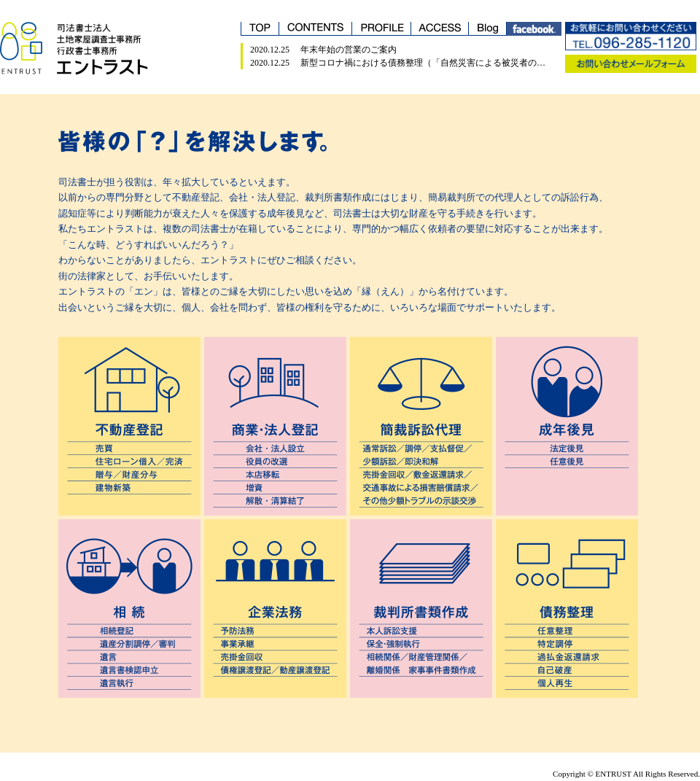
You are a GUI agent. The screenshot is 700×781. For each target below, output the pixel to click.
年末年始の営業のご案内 (349, 50)
